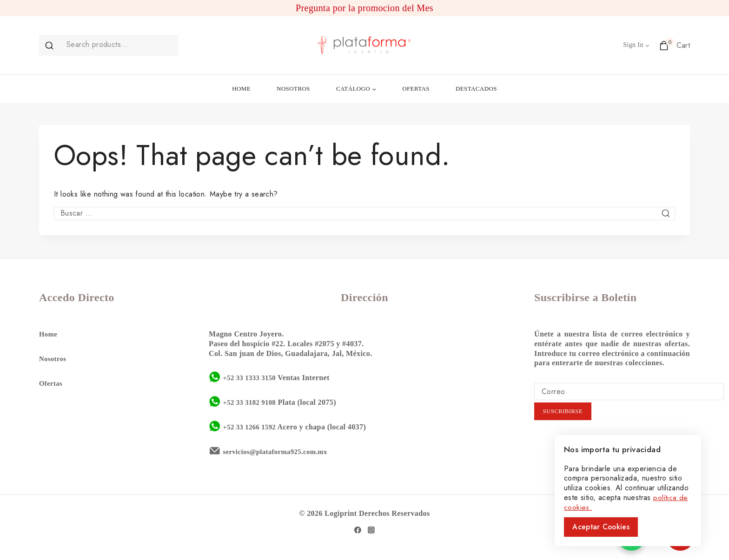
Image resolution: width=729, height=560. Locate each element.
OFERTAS (416, 89)
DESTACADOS (476, 89)
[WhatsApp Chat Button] (631, 537)
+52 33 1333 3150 (252, 377)
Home (49, 333)
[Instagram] (372, 529)
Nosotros (54, 358)
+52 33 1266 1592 (252, 426)
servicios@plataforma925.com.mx (279, 451)
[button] (647, 45)
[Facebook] (357, 529)
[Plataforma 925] (364, 45)
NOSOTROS (293, 89)
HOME (241, 89)
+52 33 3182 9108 (252, 401)
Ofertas (52, 382)
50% (669, 537)
